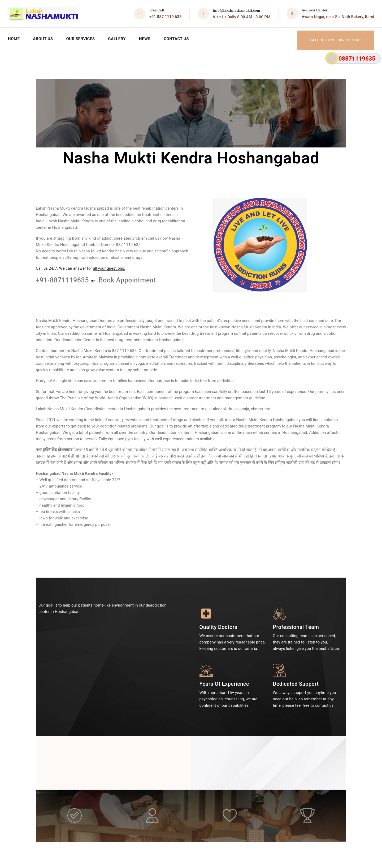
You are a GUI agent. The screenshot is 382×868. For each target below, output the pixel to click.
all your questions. (109, 265)
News (149, 37)
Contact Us (181, 37)
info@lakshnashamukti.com (236, 11)
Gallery (120, 37)
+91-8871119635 (63, 277)
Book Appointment (126, 277)
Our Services (83, 37)
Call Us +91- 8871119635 (331, 37)
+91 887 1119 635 (166, 17)
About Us (44, 37)
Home (14, 37)
